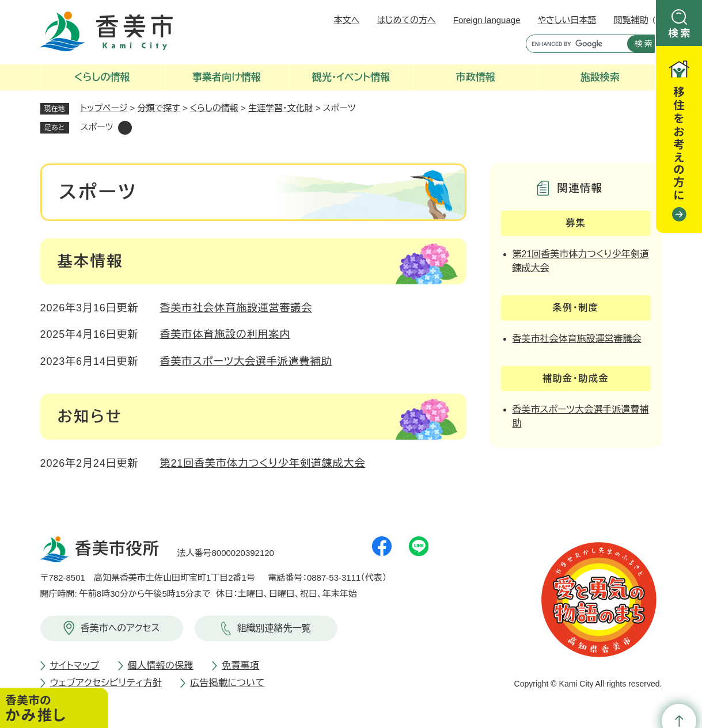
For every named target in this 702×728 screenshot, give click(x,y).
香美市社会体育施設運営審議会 (236, 308)
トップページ (104, 108)
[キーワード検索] (574, 44)
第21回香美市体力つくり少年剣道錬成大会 (263, 463)
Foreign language (487, 20)
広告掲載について (227, 683)
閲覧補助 (631, 20)
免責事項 (240, 666)
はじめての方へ (406, 20)
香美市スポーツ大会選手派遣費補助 (246, 361)
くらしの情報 (214, 108)
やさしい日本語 (567, 20)
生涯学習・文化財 (281, 108)
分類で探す (159, 108)
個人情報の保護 (161, 666)
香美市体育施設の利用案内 (225, 334)
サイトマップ (75, 666)
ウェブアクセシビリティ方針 (106, 683)
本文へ (347, 20)
